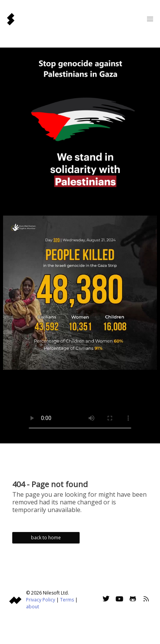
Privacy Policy (41, 600)
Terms (67, 600)
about (33, 607)
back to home (46, 538)
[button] (150, 19)
